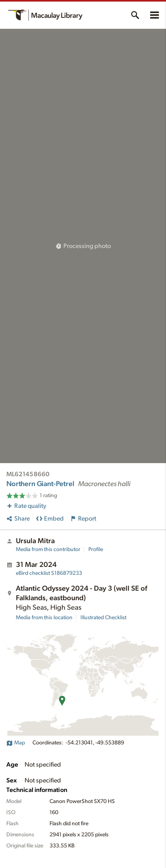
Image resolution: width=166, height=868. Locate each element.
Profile (96, 549)
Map (16, 743)
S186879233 (49, 573)
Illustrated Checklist (103, 618)
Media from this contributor (48, 549)
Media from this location (44, 618)
